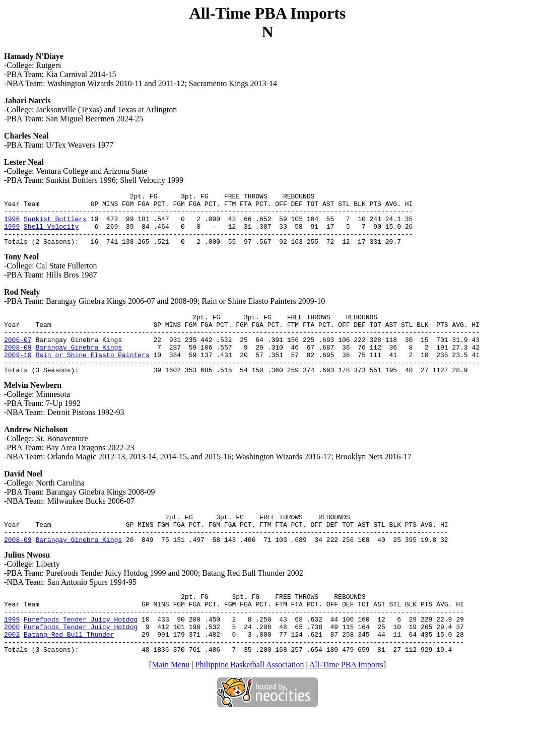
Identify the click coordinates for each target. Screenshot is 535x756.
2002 (12, 672)
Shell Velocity (51, 234)
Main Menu (171, 705)
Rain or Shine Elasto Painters (92, 374)
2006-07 (18, 356)
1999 (12, 234)
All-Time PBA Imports (346, 705)
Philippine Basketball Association (250, 705)
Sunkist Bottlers (55, 225)
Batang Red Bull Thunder (69, 672)
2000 (12, 663)
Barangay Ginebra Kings (79, 365)
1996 (12, 225)
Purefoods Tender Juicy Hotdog (81, 654)
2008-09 (18, 365)
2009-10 (18, 374)
